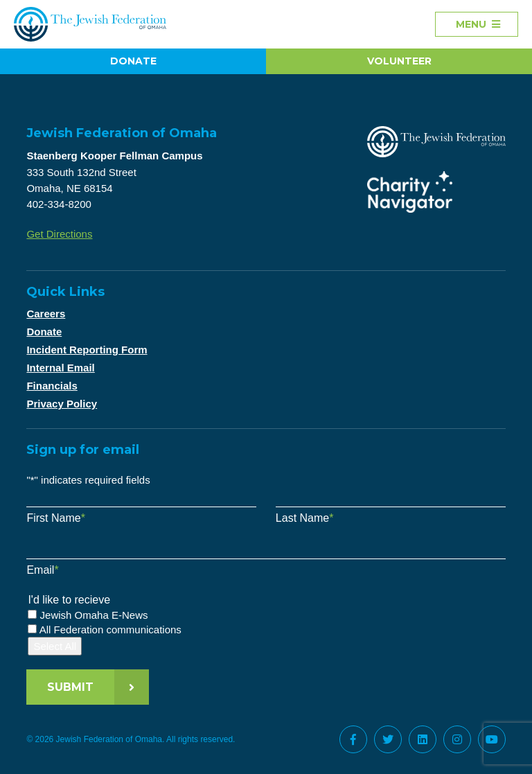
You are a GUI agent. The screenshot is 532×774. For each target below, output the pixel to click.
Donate (133, 61)
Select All (55, 646)
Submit (70, 687)
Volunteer (399, 61)
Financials (52, 386)
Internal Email (60, 368)
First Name (55, 518)
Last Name (305, 518)
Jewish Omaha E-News (94, 615)
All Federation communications (110, 630)
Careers (46, 314)
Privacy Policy (62, 404)
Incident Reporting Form (87, 350)
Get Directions (59, 234)
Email (42, 570)
